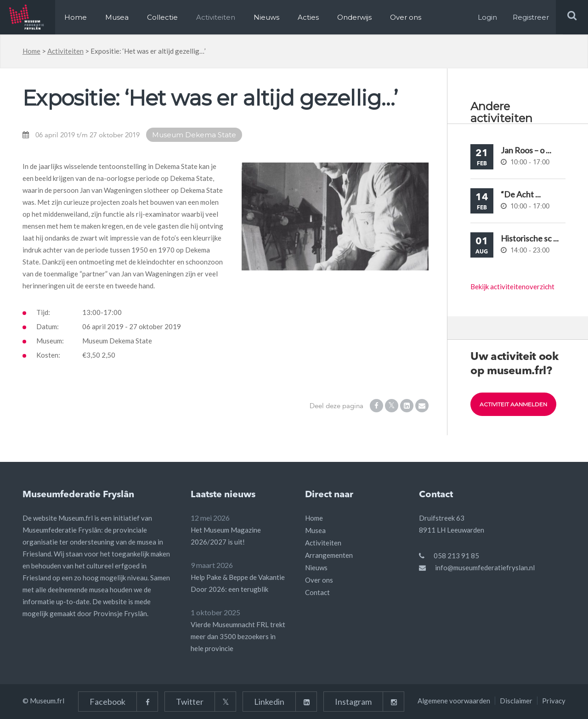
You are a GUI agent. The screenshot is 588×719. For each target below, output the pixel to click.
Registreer (531, 17)
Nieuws (266, 17)
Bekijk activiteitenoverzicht (512, 286)
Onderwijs (354, 17)
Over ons (406, 17)
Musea (117, 17)
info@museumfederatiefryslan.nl (485, 567)
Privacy (554, 701)
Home (76, 17)
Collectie (162, 17)
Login (487, 17)
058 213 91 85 (456, 556)
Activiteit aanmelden (513, 404)
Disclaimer (516, 701)
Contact (317, 592)
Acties (308, 17)
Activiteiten (216, 17)
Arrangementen (329, 555)
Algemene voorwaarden (454, 701)
